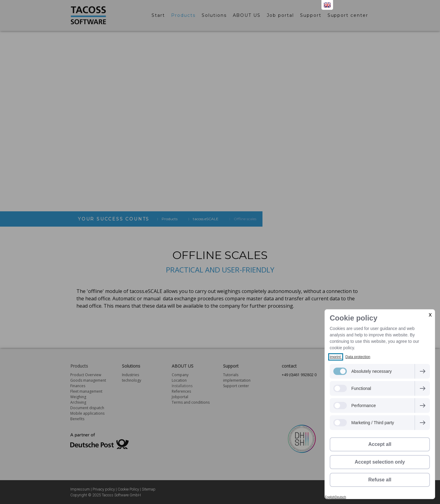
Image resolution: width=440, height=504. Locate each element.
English (330, 497)
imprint (336, 357)
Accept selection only (380, 462)
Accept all (380, 444)
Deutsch (341, 497)
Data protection (358, 357)
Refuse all (380, 480)
